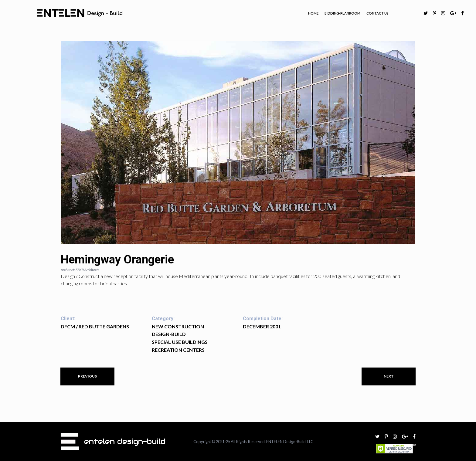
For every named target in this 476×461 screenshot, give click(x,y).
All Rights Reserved (249, 442)
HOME (313, 13)
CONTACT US (377, 13)
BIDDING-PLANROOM (342, 13)
